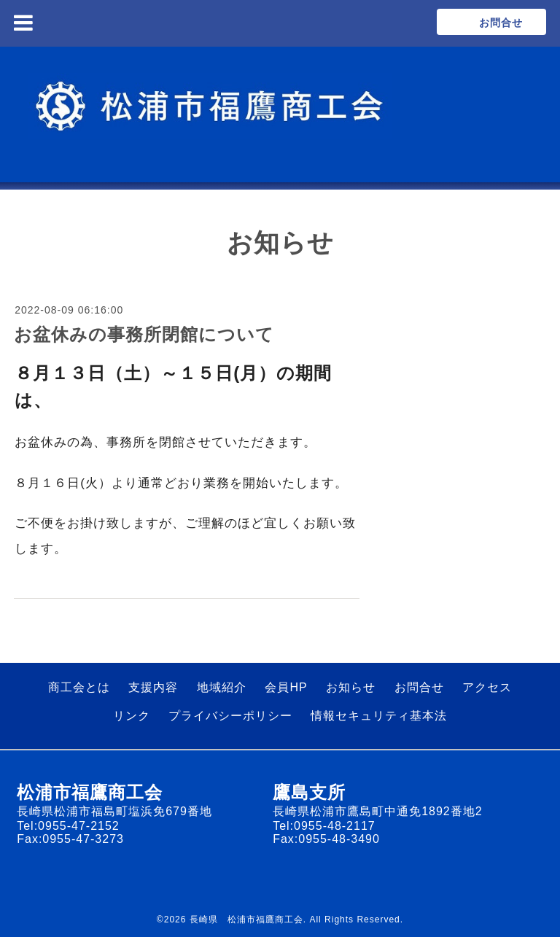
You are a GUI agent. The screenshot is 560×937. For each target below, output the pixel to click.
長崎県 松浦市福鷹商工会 (246, 919)
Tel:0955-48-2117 (324, 826)
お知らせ (351, 687)
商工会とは (79, 687)
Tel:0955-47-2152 (68, 826)
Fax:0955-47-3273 (70, 839)
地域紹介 (222, 687)
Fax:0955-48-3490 (326, 839)
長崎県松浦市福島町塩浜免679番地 (114, 811)
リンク (132, 716)
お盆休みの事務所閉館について (144, 334)
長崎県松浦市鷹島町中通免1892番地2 (378, 811)
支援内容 (153, 687)
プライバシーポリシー (230, 716)
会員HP (286, 687)
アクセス (487, 687)
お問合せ (419, 687)
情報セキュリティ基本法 (379, 716)
